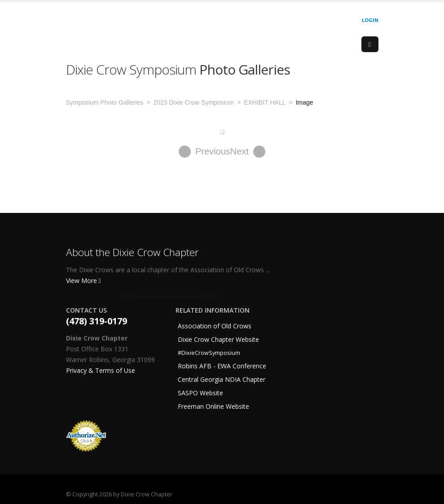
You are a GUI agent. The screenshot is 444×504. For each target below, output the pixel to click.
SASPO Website (200, 393)
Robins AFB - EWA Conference (222, 366)
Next (248, 152)
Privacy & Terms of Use (101, 370)
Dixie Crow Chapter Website (218, 339)
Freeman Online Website (213, 406)
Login (370, 20)
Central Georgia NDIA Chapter (222, 379)
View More (84, 281)
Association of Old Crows (215, 326)
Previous (204, 152)
